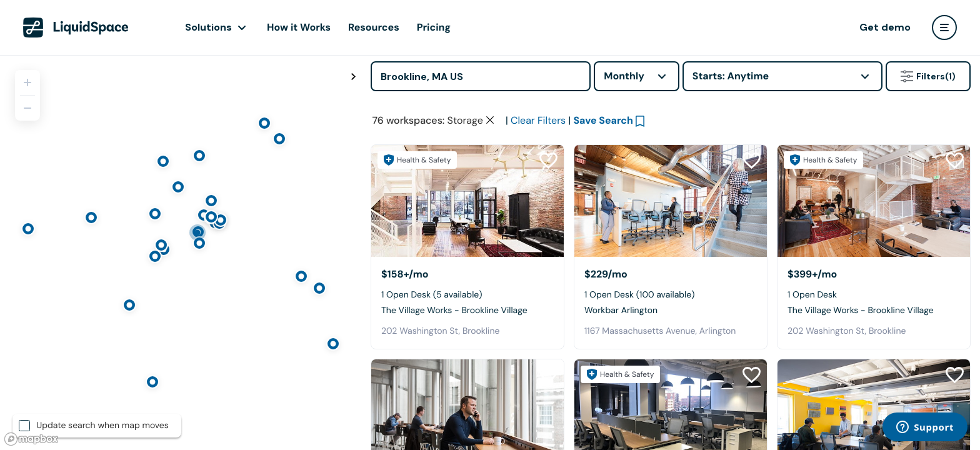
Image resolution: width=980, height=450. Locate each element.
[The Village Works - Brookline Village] (467, 201)
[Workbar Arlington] (671, 201)
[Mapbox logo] (31, 439)
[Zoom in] (27, 82)
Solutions (208, 27)
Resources (374, 27)
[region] (181, 252)
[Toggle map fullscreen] (353, 77)
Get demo (885, 27)
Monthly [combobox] (624, 76)
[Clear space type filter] (490, 120)
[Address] (481, 76)
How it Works (299, 27)
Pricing (434, 27)
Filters (928, 76)
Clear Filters (538, 120)
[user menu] (944, 27)
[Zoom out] (27, 108)
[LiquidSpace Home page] (76, 27)
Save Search (603, 120)
